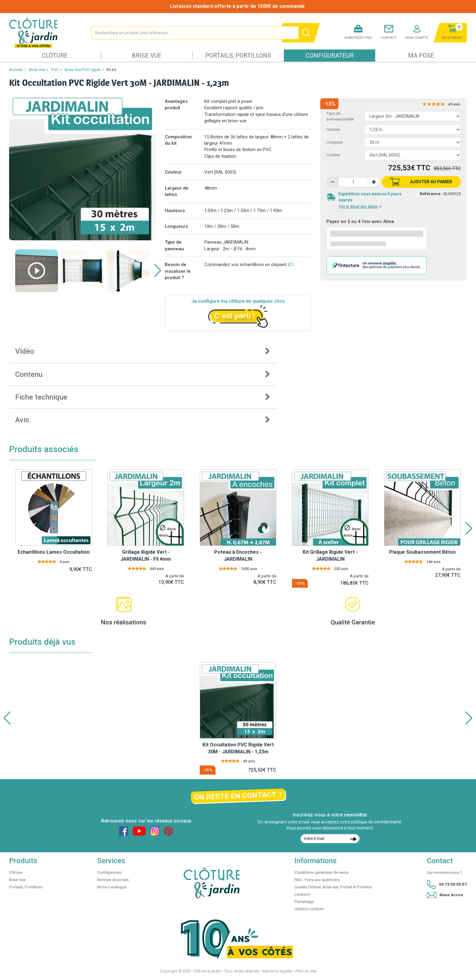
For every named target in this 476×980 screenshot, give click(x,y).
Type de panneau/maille (340, 116)
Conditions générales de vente (321, 872)
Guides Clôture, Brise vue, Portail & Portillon (333, 887)
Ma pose (421, 56)
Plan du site (306, 971)
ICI (291, 265)
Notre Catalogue (112, 887)
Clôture (55, 56)
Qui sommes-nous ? (444, 872)
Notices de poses (113, 880)
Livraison (302, 894)
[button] (158, 271)
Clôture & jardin (207, 971)
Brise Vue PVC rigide (83, 70)
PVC (55, 70)
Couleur (333, 155)
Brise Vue (147, 56)
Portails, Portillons (238, 56)
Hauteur (333, 129)
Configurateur (330, 56)
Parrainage (304, 902)
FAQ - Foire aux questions (317, 880)
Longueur (335, 142)
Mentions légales (277, 971)
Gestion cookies (309, 909)
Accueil (16, 70)
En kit (111, 70)
